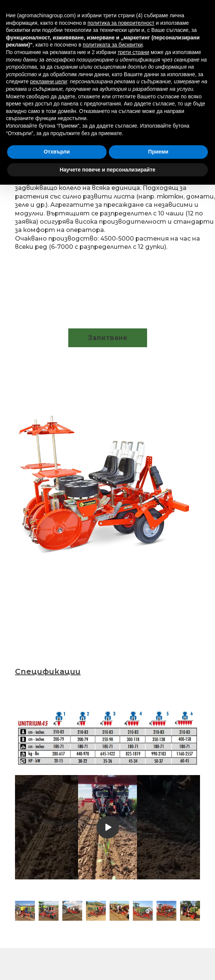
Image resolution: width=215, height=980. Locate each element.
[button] (108, 338)
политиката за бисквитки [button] (113, 45)
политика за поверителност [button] (121, 23)
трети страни (133, 52)
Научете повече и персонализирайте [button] (108, 170)
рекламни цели (48, 81)
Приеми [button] (158, 152)
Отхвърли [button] (57, 152)
